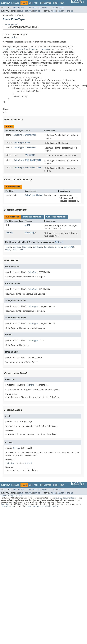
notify (59, 247)
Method (37, 11)
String (39, 195)
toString (29, 233)
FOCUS (28, 143)
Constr (28, 11)
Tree (36, 3)
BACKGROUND (30, 135)
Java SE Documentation (66, 498)
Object (15, 37)
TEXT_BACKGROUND (33, 160)
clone (8, 247)
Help (62, 3)
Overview (5, 3)
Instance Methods (33, 217)
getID (28, 225)
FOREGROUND (30, 147)
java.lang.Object (11, 25)
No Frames (43, 8)
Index (55, 3)
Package (15, 3)
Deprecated (46, 3)
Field (21, 11)
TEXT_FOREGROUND (33, 168)
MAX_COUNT (30, 155)
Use (31, 3)
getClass (38, 247)
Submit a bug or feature (12, 496)
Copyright (5, 504)
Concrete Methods (56, 217)
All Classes (58, 8)
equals (16, 247)
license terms (7, 506)
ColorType (19, 135)
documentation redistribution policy (42, 506)
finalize (26, 247)
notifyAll (69, 247)
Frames (33, 8)
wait (8, 250)
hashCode (49, 247)
